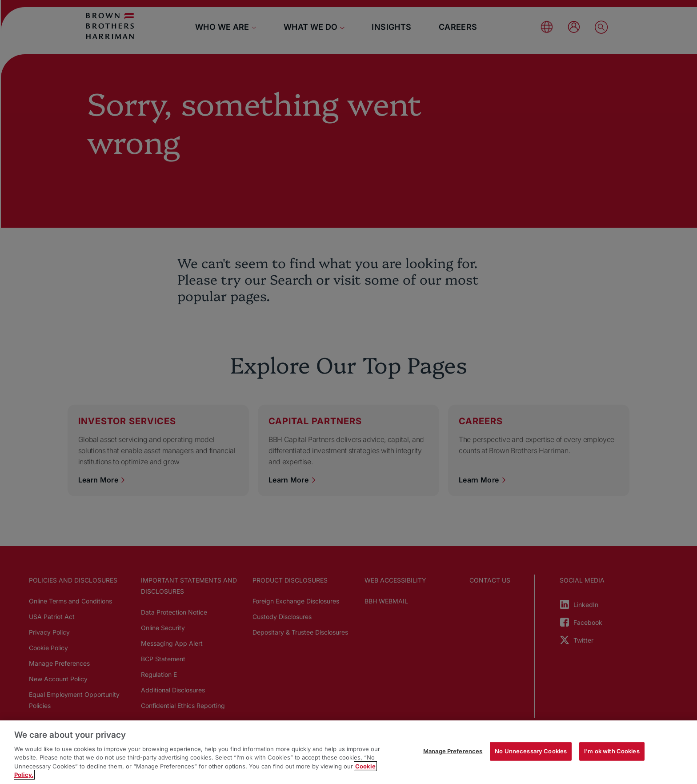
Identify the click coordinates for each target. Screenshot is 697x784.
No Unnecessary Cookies (531, 751)
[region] (348, 752)
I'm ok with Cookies (612, 751)
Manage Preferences (453, 751)
